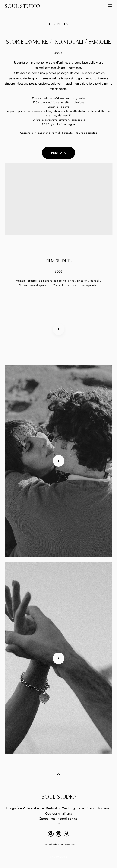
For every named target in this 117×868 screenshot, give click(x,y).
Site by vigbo (58, 857)
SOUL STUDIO (22, 6)
